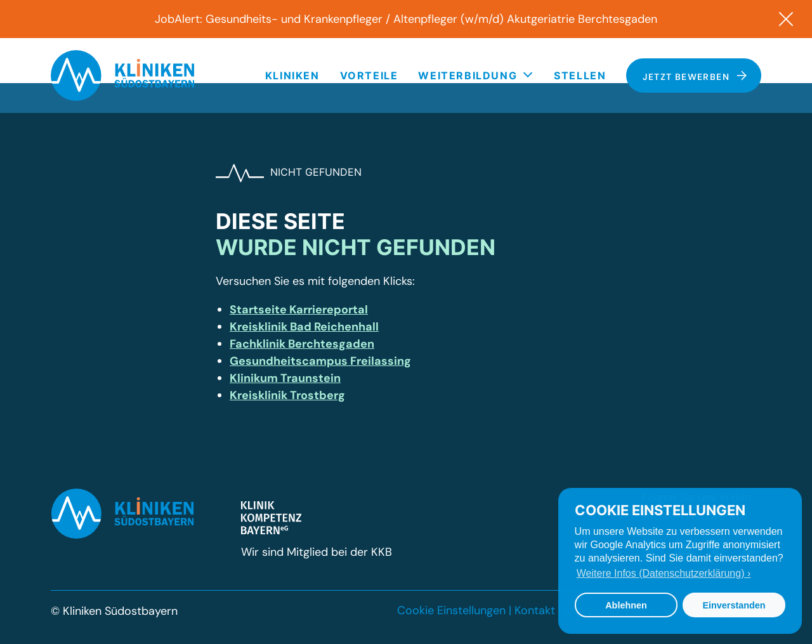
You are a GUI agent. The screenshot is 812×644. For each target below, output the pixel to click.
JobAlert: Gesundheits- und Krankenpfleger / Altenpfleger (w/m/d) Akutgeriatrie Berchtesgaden (406, 19)
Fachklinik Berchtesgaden (302, 344)
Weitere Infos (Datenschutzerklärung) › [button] (664, 573)
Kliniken (292, 76)
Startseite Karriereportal (299, 310)
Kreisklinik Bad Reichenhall (304, 327)
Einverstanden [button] (734, 605)
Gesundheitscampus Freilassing (320, 361)
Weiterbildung (468, 76)
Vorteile (369, 76)
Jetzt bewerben (695, 76)
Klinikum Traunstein (285, 378)
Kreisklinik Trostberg (287, 395)
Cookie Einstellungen (451, 610)
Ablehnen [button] (626, 605)
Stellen (580, 76)
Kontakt (535, 610)
